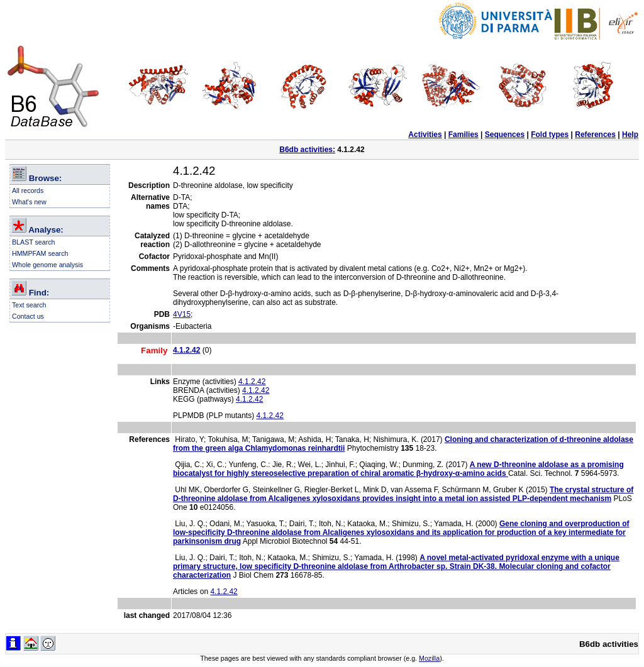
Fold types (550, 135)
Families (464, 135)
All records (28, 190)
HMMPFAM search (40, 253)
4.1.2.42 (252, 382)
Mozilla (429, 658)
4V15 (182, 314)
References (595, 135)
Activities (425, 135)
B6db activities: (307, 150)
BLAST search (34, 242)
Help (630, 135)
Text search (29, 305)
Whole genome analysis (47, 265)
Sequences (505, 135)
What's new (29, 202)
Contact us (28, 316)
